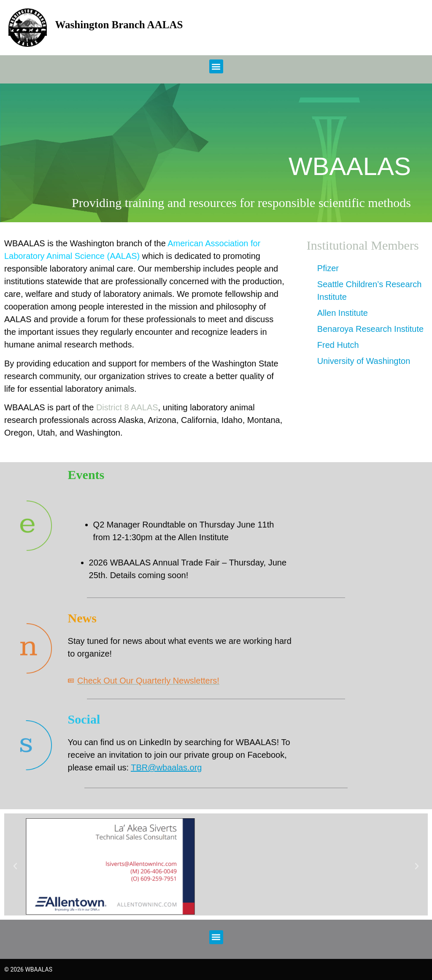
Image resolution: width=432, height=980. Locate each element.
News (82, 618)
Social (84, 719)
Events (86, 475)
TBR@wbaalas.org (166, 767)
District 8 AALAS (127, 407)
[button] (216, 66)
